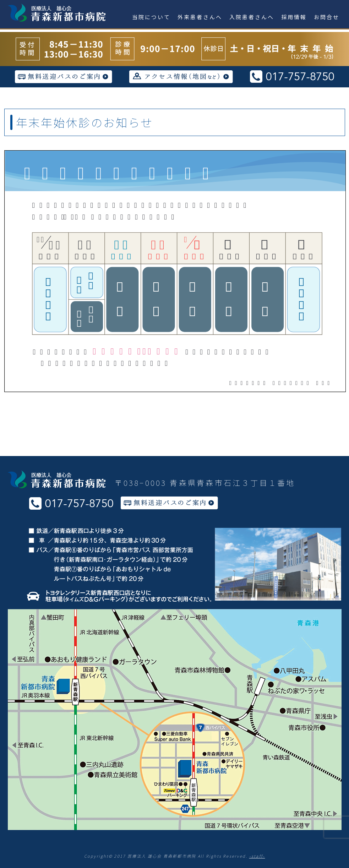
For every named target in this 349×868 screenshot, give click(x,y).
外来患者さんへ (200, 17)
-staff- (257, 856)
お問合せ (327, 17)
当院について (151, 17)
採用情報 (294, 17)
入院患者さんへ (252, 17)
